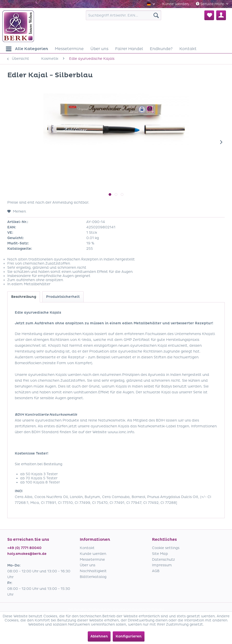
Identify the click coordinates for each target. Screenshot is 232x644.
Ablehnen (99, 636)
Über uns (88, 565)
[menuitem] (175, 4)
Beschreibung (24, 297)
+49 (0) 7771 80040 (24, 548)
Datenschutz (163, 560)
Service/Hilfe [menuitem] (210, 4)
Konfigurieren (129, 636)
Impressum (162, 565)
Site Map (160, 554)
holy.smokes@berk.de (27, 554)
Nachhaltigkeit (93, 571)
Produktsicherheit (63, 297)
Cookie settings (166, 548)
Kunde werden (175, 4)
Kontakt (87, 548)
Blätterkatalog (93, 577)
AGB (156, 571)
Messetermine (92, 560)
